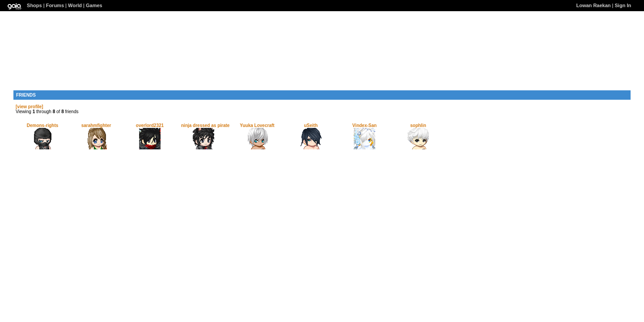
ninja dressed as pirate (205, 125)
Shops (34, 5)
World (75, 5)
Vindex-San (364, 125)
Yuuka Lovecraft (257, 125)
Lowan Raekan (594, 5)
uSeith (311, 125)
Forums (55, 5)
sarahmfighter (96, 125)
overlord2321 (150, 125)
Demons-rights (43, 125)
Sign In (623, 5)
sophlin (418, 125)
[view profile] (30, 107)
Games (94, 5)
